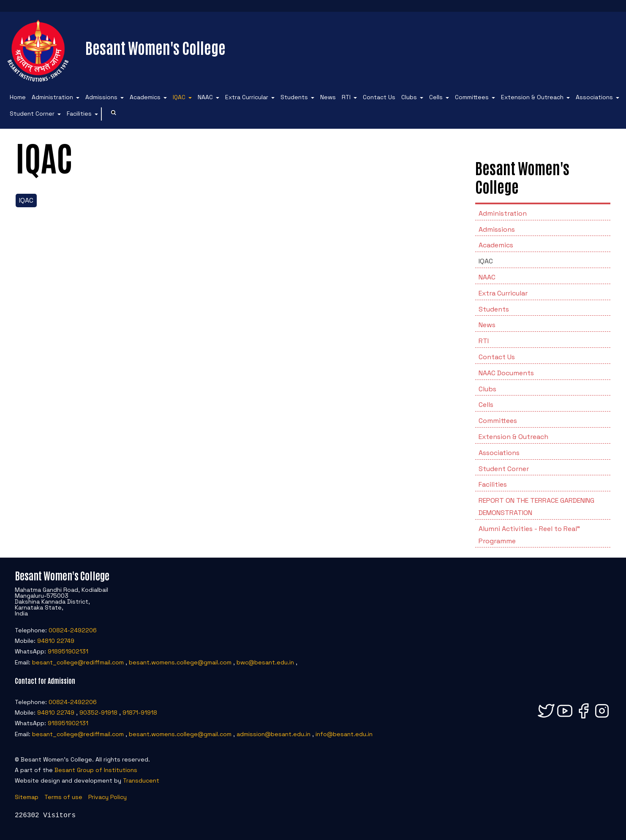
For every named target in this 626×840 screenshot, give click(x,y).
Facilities (79, 114)
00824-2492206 (73, 630)
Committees (472, 97)
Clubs (409, 97)
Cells (436, 97)
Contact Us (379, 97)
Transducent (141, 780)
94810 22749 (56, 641)
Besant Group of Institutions (96, 770)
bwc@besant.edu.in (265, 662)
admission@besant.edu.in (274, 734)
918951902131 (68, 651)
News (328, 97)
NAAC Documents (506, 373)
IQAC (179, 97)
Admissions (101, 97)
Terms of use (63, 797)
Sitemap (27, 797)
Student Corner (32, 114)
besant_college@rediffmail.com (78, 662)
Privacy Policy (108, 797)
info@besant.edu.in (344, 734)
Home (18, 97)
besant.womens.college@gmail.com (180, 662)
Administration (52, 97)
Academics (145, 97)
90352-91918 (98, 713)
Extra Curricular (247, 97)
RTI (346, 97)
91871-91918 (140, 713)
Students (294, 97)
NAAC (205, 97)
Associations (594, 97)
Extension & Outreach (532, 97)
